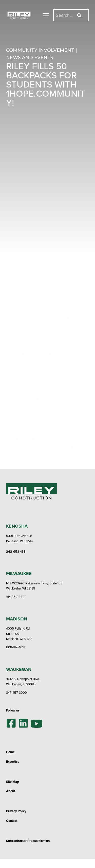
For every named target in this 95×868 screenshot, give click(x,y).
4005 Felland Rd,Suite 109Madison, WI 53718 (19, 633)
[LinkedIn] (23, 723)
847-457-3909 (16, 692)
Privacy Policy (16, 811)
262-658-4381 (16, 551)
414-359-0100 (16, 597)
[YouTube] (36, 723)
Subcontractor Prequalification (28, 841)
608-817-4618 (16, 647)
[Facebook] (11, 723)
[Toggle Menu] (46, 15)
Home (10, 752)
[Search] (71, 15)
